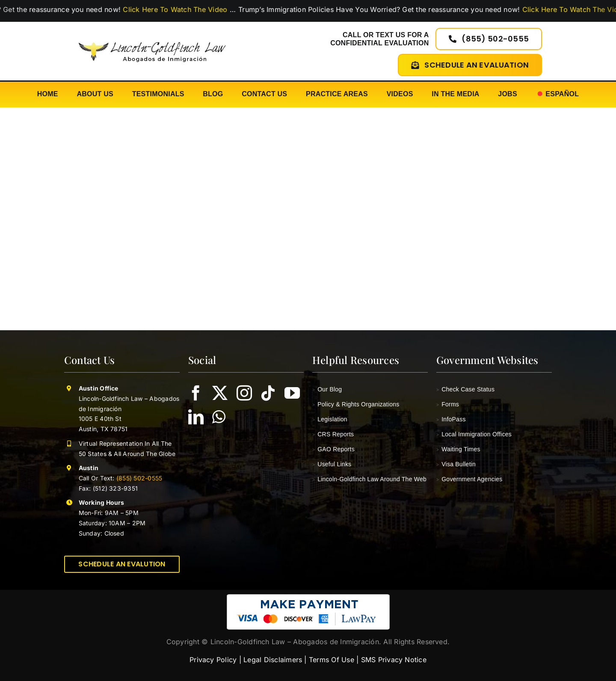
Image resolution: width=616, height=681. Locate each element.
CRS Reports (333, 434)
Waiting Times (458, 449)
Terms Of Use (332, 660)
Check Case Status (465, 389)
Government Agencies (469, 479)
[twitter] (220, 393)
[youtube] (292, 393)
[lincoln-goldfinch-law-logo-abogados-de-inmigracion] (152, 38)
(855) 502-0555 (139, 478)
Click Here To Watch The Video (201, 9)
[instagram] (244, 393)
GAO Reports (333, 449)
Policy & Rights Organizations (356, 404)
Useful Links (332, 464)
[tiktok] (268, 393)
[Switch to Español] (558, 94)
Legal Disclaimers (273, 660)
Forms (448, 404)
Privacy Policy (213, 660)
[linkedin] (196, 417)
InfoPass (451, 419)
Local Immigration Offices (474, 434)
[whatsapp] (219, 417)
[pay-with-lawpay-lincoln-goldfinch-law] (308, 598)
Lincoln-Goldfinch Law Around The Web (369, 479)
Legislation (330, 419)
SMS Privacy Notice (394, 660)
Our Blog (327, 389)
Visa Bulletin (456, 464)
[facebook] (196, 393)
